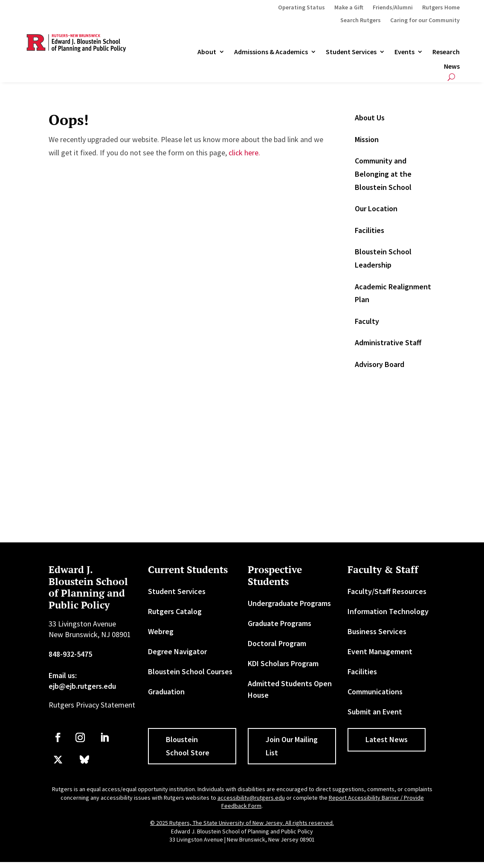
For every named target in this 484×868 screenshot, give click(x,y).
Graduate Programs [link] (280, 623)
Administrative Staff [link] (388, 342)
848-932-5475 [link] (70, 654)
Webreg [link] (161, 631)
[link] (58, 737)
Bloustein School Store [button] (188, 746)
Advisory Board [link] (380, 364)
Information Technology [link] (388, 611)
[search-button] (451, 77)
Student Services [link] (351, 52)
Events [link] (404, 52)
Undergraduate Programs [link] (289, 603)
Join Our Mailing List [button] (292, 746)
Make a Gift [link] (349, 8)
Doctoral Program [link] (277, 643)
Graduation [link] (166, 692)
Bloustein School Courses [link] (190, 671)
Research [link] (446, 52)
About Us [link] (370, 118)
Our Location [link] (376, 208)
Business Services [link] (377, 631)
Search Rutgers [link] (361, 20)
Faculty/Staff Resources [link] (387, 591)
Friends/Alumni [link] (393, 8)
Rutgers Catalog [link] (175, 611)
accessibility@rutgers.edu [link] (251, 798)
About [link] (207, 52)
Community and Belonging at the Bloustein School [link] (383, 174)
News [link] (452, 67)
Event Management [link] (380, 651)
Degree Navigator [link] (177, 651)
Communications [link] (375, 692)
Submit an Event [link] (375, 712)
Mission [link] (367, 139)
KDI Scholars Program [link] (283, 663)
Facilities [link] (370, 230)
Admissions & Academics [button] (271, 52)
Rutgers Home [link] (441, 8)
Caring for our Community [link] (425, 20)
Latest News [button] (387, 739)
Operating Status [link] (301, 8)
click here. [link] (244, 153)
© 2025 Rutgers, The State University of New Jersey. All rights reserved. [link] (242, 823)
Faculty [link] (367, 321)
